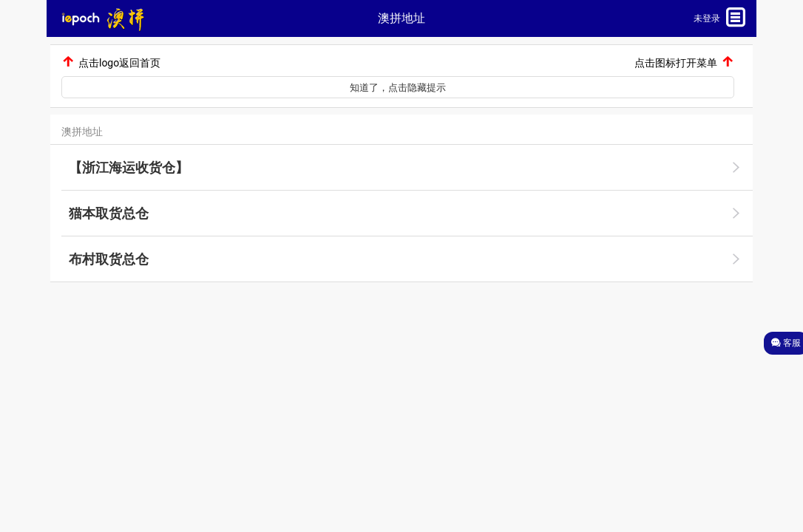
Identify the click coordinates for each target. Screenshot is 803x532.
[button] (167, 18)
